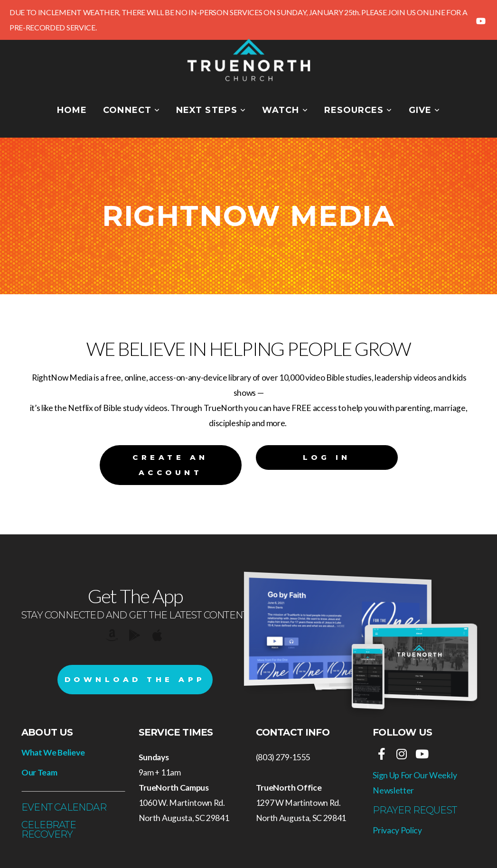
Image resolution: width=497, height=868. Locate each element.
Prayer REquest (415, 810)
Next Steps (211, 110)
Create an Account (170, 465)
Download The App (135, 679)
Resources (358, 110)
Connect (131, 110)
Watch (285, 110)
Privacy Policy (397, 830)
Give (425, 110)
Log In (327, 457)
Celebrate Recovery (49, 830)
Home (72, 110)
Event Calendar (64, 807)
